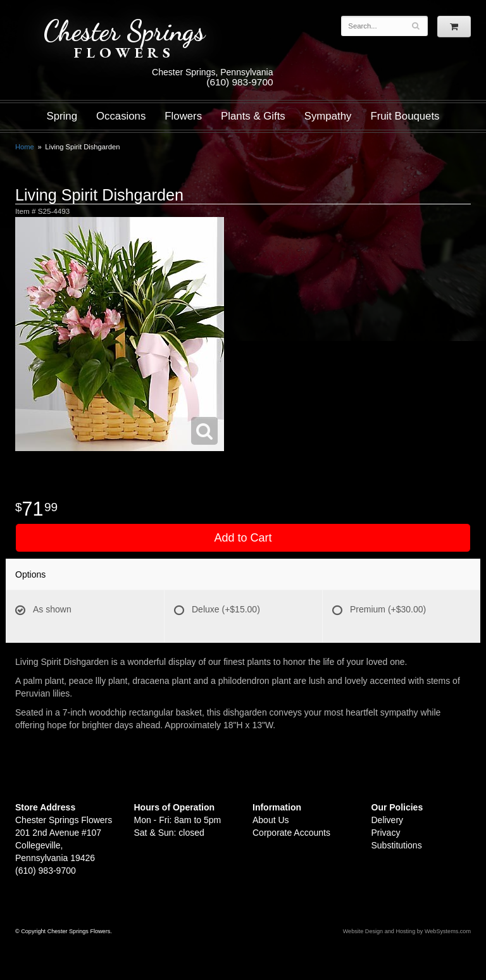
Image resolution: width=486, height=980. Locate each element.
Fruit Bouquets (405, 116)
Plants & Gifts (253, 116)
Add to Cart (243, 538)
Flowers (183, 116)
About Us (271, 820)
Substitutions (397, 845)
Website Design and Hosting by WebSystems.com (407, 931)
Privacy (386, 833)
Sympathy (328, 116)
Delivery (388, 820)
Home (25, 147)
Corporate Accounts (291, 833)
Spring (62, 116)
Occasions (121, 116)
